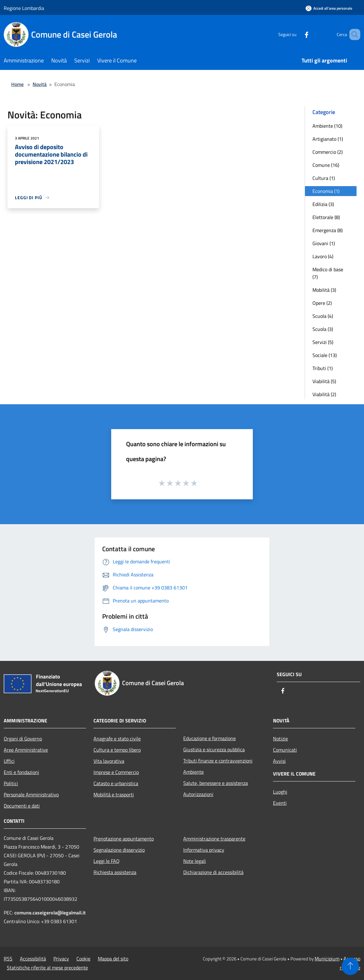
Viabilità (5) (324, 381)
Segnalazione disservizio (119, 850)
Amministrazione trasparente (214, 839)
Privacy (61, 959)
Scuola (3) (323, 329)
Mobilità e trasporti (114, 795)
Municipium (327, 959)
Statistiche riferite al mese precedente (47, 968)
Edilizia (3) (323, 204)
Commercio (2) (328, 152)
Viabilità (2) (324, 394)
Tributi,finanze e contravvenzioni (218, 761)
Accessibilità (33, 959)
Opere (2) (322, 303)
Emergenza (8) (328, 230)
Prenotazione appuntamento (124, 839)
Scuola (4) (323, 316)
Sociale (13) (325, 355)
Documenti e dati (22, 806)
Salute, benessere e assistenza (216, 783)
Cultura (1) (324, 178)
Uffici (9, 761)
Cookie (83, 959)
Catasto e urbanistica (116, 783)
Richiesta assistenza (115, 872)
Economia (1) (326, 191)
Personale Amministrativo (31, 795)
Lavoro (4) (323, 256)
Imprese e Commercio (116, 772)
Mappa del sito (113, 959)
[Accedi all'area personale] (329, 8)
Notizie (280, 739)
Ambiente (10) (327, 126)
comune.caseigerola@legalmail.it (50, 913)
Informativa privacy (204, 850)
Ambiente (193, 772)
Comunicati (285, 750)
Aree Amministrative (26, 750)
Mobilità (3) (324, 290)
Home (17, 84)
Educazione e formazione (209, 738)
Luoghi (280, 792)
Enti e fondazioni (21, 772)
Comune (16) (326, 165)
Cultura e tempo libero (117, 750)
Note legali (195, 861)
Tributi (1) (323, 368)
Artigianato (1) (328, 139)
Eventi (280, 803)
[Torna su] (350, 966)
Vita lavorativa (109, 761)
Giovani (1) (324, 243)
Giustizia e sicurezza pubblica (214, 749)
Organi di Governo (23, 739)
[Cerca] (353, 34)
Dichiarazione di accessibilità (213, 872)
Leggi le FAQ (107, 861)
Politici (11, 783)
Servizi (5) (323, 342)
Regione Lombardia (24, 8)
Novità (40, 84)
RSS (8, 959)
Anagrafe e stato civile (117, 739)
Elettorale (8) (326, 217)
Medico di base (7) (328, 273)
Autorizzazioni (198, 794)
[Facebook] (298, 34)
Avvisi (279, 761)
